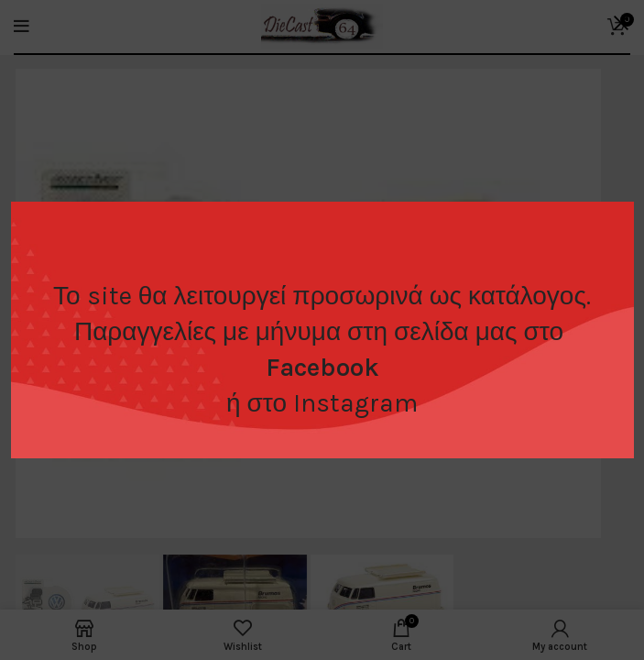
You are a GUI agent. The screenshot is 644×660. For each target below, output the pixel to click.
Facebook (322, 367)
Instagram (355, 403)
